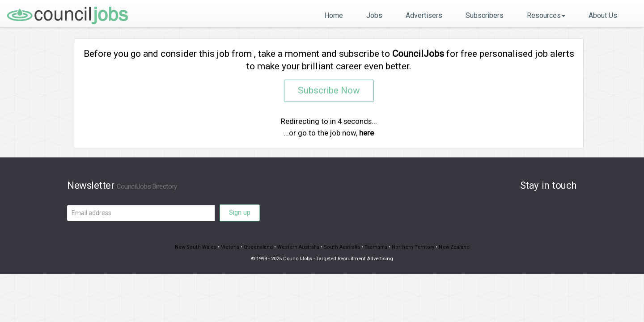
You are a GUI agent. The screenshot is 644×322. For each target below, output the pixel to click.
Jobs (374, 15)
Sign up (240, 212)
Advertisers (424, 15)
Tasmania (374, 247)
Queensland (260, 247)
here (366, 133)
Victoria (233, 247)
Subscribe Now (329, 91)
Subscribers (485, 15)
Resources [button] (546, 15)
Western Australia (299, 247)
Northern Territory (410, 247)
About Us (603, 15)
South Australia (341, 247)
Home (334, 15)
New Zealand (449, 247)
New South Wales (200, 247)
